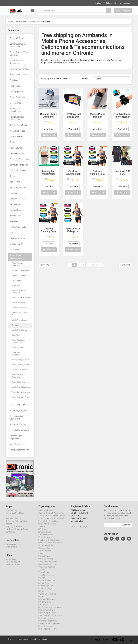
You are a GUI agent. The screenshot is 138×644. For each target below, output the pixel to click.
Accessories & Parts (18, 125)
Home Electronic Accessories (17, 118)
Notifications (11, 562)
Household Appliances (19, 430)
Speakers (14, 80)
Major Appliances (17, 444)
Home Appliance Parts (19, 450)
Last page (125, 265)
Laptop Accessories (18, 199)
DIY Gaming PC (16, 244)
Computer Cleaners (18, 170)
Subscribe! (126, 527)
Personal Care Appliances (16, 437)
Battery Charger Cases (20, 360)
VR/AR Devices (16, 137)
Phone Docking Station (20, 365)
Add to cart (49, 135)
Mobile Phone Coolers (20, 370)
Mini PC (13, 233)
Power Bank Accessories (17, 354)
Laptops (13, 193)
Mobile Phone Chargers (20, 270)
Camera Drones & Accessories (17, 45)
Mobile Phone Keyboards (21, 387)
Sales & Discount (13, 564)
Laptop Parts (15, 204)
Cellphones (15, 250)
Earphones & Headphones (15, 110)
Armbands (16, 325)
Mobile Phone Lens (19, 308)
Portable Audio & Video (20, 69)
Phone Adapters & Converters (18, 292)
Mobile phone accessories (27, 22)
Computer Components (20, 159)
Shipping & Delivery (14, 529)
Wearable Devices (17, 131)
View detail (49, 129)
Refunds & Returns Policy (16, 524)
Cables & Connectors (19, 227)
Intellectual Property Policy (17, 532)
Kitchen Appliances (18, 424)
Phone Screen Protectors (17, 264)
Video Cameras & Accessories (17, 62)
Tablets (13, 176)
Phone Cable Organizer (20, 382)
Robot (12, 142)
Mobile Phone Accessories (16, 257)
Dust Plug (15, 335)
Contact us (99, 3)
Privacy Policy (11, 513)
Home (10, 22)
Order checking (112, 3)
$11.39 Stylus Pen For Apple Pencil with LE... (45, 3)
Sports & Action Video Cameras (19, 54)
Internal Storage (17, 216)
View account (125, 3)
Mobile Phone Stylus (19, 330)
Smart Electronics (17, 97)
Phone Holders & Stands (21, 298)
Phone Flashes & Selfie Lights (20, 398)
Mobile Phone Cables (20, 303)
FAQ (7, 518)
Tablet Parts (15, 182)
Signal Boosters (18, 347)
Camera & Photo (17, 38)
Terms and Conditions (15, 516)
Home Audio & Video (19, 75)
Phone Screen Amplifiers (21, 392)
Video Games (15, 103)
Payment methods (14, 521)
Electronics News (13, 567)
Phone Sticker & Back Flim (20, 314)
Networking (15, 221)
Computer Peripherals (19, 165)
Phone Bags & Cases (19, 410)
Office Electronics (17, 154)
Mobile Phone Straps (19, 320)
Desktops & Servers (18, 238)
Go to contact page (79, 529)
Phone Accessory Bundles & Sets (18, 341)
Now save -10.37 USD (17, 3)
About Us (10, 526)
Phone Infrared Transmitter (17, 376)
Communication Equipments (17, 417)
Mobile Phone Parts (18, 405)
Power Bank (16, 286)
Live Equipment (16, 92)
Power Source (16, 148)
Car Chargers (17, 280)
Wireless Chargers (19, 275)
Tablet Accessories (18, 187)
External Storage (17, 210)
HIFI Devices (15, 86)
